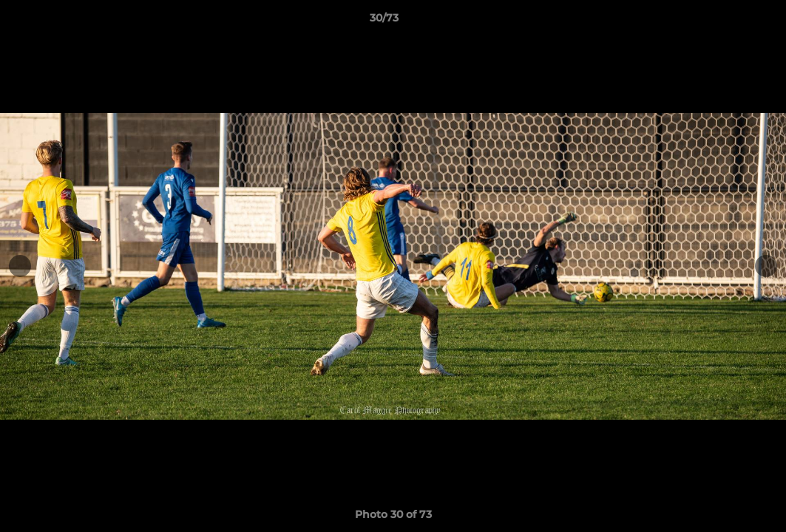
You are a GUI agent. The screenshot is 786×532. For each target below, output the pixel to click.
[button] (724, 21)
